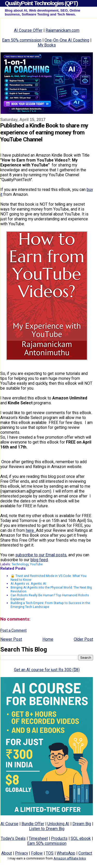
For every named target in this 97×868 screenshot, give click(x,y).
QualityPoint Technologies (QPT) (41, 3)
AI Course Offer (28, 30)
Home (48, 639)
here (31, 530)
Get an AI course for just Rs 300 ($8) (47, 670)
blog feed (39, 560)
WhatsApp (66, 853)
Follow (37, 853)
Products (59, 838)
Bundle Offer (33, 824)
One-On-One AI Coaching (67, 40)
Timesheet (38, 838)
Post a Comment (13, 630)
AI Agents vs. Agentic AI (28, 584)
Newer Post (11, 639)
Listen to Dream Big (47, 829)
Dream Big (82, 824)
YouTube (36, 564)
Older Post (83, 639)
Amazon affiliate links (70, 858)
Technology (20, 564)
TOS (50, 853)
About (7, 853)
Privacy (21, 853)
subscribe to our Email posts (41, 555)
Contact (85, 853)
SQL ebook (81, 838)
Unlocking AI (58, 824)
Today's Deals (13, 838)
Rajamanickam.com (62, 30)
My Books (47, 45)
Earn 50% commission (22, 40)
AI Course (9, 824)
